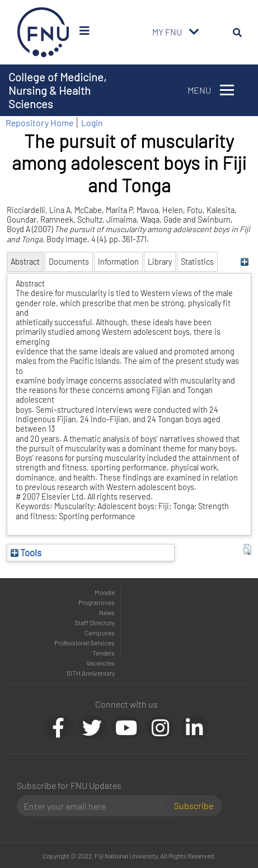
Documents (69, 262)
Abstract (25, 262)
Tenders (104, 653)
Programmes (97, 602)
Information (118, 262)
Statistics (197, 262)
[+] (244, 262)
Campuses (100, 632)
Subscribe (194, 805)
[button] (247, 550)
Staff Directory (95, 622)
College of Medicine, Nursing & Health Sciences (57, 90)
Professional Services (85, 643)
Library (160, 262)
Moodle (105, 592)
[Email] (96, 806)
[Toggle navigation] (194, 32)
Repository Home (39, 123)
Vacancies (100, 663)
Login (92, 123)
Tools (26, 552)
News (107, 612)
